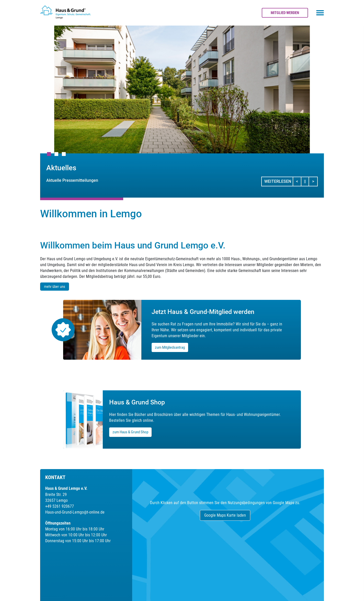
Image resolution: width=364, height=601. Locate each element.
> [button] (315, 181)
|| (306, 181)
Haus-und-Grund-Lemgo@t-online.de (75, 512)
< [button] (299, 181)
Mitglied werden (285, 13)
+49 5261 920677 (60, 506)
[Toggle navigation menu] (320, 13)
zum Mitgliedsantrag (170, 347)
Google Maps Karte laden (225, 515)
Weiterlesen (278, 181)
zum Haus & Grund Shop (130, 432)
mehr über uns (55, 287)
